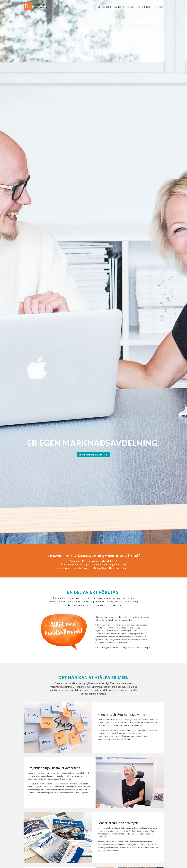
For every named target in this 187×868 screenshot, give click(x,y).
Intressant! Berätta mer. (93, 455)
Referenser (144, 7)
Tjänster (119, 7)
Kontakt (159, 7)
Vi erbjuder (104, 7)
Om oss (131, 7)
